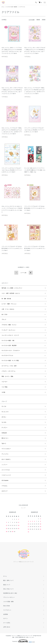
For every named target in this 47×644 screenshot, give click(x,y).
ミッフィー (4, 465)
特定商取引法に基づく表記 (10, 593)
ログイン (6, 618)
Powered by (23, 641)
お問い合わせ (7, 627)
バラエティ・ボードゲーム (8, 371)
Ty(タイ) (4, 443)
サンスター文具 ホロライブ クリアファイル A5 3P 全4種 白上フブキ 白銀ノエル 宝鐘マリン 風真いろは (35, 170)
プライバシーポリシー (9, 597)
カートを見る (7, 623)
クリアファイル (22, 7)
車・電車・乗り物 (6, 299)
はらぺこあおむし (6, 459)
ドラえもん (4, 486)
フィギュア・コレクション (8, 330)
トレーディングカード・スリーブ (10, 335)
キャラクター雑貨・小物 (8, 340)
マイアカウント (7, 610)
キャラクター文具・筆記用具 (12, 7)
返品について (7, 585)
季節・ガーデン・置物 (7, 376)
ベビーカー (4, 382)
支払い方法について (8, 589)
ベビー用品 (4, 387)
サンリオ (4, 406)
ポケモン (4, 417)
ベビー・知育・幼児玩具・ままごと (11, 293)
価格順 (38, 20)
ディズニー (4, 428)
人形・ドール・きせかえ (8, 309)
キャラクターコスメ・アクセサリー (11, 350)
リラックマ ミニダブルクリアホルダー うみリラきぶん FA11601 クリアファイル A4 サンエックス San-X (34, 130)
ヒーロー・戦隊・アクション (9, 304)
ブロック (4, 319)
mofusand (4, 433)
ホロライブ (4, 491)
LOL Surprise (5, 480)
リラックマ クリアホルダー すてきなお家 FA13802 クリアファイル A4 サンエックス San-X (12, 248)
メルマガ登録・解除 (8, 602)
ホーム (3, 7)
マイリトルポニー (6, 449)
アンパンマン (5, 454)
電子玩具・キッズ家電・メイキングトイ (12, 288)
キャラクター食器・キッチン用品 (10, 360)
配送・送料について (8, 580)
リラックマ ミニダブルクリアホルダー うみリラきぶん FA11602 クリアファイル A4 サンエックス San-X (12, 170)
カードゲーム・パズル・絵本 (9, 366)
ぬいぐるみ (4, 314)
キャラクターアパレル (7, 355)
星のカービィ (5, 438)
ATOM (8, 606)
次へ (31, 273)
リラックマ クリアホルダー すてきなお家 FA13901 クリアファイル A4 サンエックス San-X (35, 208)
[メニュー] (45, 2)
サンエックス (5, 412)
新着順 (44, 20)
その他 (3, 392)
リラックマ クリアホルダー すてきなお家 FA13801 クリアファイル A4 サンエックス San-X (35, 248)
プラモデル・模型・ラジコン (9, 325)
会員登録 (6, 614)
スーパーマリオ (6, 470)
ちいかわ (4, 422)
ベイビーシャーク (6, 475)
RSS (4, 606)
